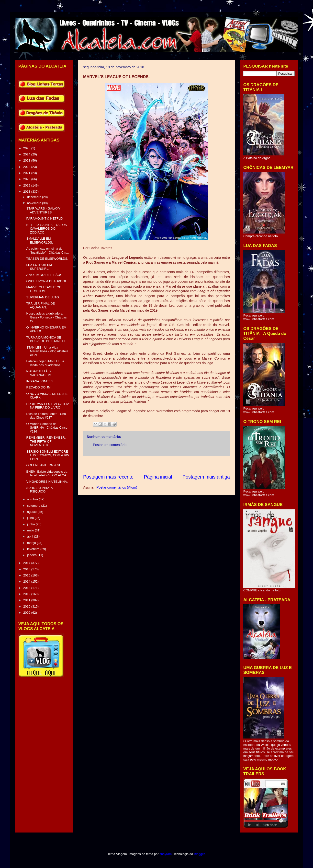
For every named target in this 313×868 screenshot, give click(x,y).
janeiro (32, 555)
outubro (33, 499)
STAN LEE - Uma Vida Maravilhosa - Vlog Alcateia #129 (47, 351)
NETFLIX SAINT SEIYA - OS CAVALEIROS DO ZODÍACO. (46, 229)
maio (31, 530)
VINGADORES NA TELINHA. (47, 482)
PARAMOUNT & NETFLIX (45, 218)
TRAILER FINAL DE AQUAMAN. (40, 305)
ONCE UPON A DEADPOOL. (47, 281)
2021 (27, 173)
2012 (27, 594)
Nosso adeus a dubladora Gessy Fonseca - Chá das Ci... (46, 317)
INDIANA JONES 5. (40, 381)
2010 (27, 606)
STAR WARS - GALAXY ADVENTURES (43, 210)
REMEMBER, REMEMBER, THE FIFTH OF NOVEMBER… (46, 441)
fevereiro (34, 549)
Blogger (199, 854)
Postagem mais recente (108, 477)
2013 (27, 588)
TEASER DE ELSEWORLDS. (47, 259)
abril (31, 536)
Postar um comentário (110, 445)
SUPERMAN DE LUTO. (43, 297)
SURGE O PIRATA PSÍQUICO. (39, 490)
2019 (27, 185)
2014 (27, 581)
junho (31, 524)
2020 (27, 179)
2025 (27, 148)
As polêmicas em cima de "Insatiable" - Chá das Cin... (47, 251)
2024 (27, 154)
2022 (27, 167)
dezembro (35, 197)
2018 (27, 192)
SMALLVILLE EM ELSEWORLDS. (39, 240)
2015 (27, 575)
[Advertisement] (172, 465)
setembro (34, 506)
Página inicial (158, 477)
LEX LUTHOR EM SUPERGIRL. (39, 267)
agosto (32, 512)
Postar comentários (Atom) (117, 487)
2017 (27, 563)
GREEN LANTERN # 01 (43, 465)
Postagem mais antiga (206, 477)
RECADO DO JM (38, 387)
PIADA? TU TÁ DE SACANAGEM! (39, 373)
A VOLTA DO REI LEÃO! (44, 275)
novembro (35, 203)
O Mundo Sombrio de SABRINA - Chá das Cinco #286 (47, 428)
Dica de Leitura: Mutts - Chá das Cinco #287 (46, 416)
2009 (27, 613)
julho (31, 518)
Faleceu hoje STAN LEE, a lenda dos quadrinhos (45, 363)
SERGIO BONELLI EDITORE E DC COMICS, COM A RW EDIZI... (48, 455)
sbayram (166, 854)
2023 (27, 160)
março (32, 543)
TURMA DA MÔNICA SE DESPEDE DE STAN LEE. (47, 339)
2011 (27, 600)
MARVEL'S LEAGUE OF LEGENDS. (44, 289)
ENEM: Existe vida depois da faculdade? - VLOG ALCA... (47, 474)
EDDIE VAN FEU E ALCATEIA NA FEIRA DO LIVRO (48, 406)
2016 (27, 569)
